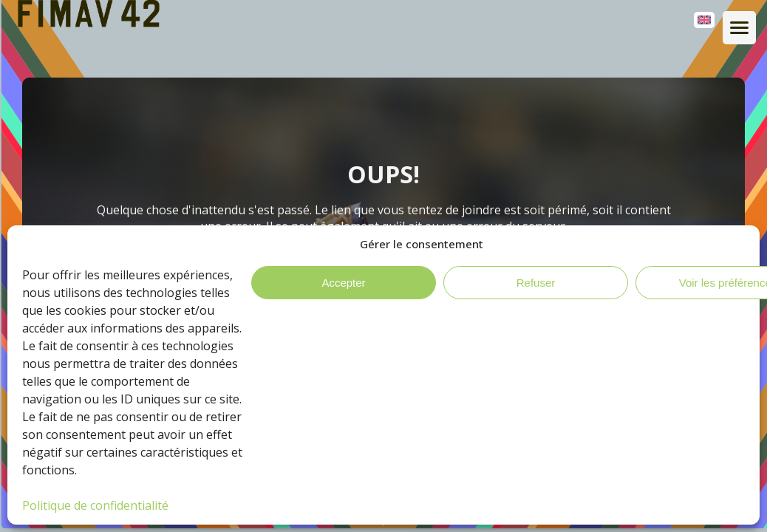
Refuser (536, 283)
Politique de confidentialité (95, 505)
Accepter (343, 283)
